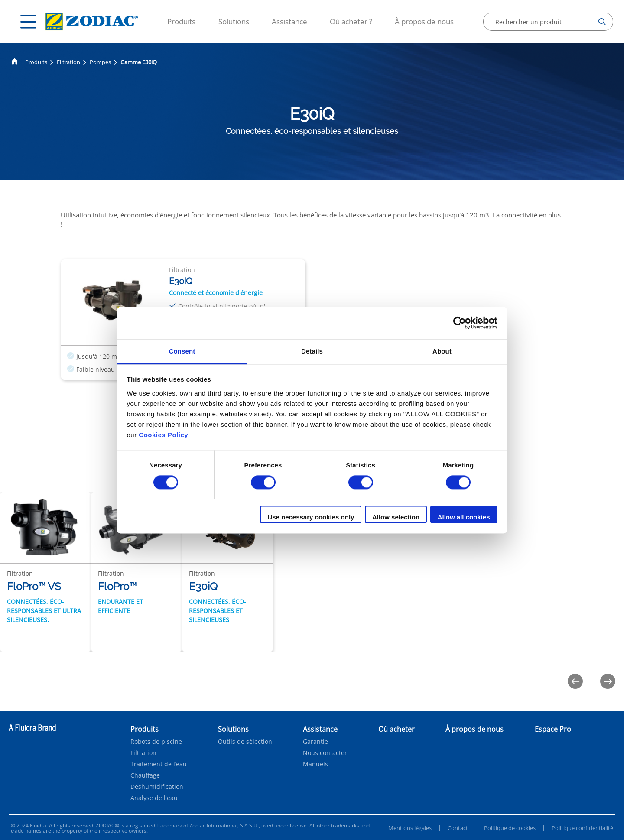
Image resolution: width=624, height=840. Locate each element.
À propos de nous (424, 21)
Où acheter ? (351, 21)
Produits (181, 21)
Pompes (100, 62)
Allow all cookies (464, 517)
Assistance (289, 21)
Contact (458, 828)
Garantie (315, 742)
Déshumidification (157, 787)
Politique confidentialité (582, 828)
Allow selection (396, 517)
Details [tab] (312, 351)
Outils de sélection (245, 742)
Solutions (234, 21)
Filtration (68, 62)
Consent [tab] (182, 351)
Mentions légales (410, 828)
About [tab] (442, 351)
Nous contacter (325, 753)
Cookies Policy (163, 435)
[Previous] (575, 681)
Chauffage (145, 775)
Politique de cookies (510, 828)
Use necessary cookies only (311, 517)
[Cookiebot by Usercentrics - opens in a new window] (460, 323)
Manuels (315, 764)
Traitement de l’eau (159, 764)
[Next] (608, 681)
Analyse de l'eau (154, 798)
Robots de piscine (156, 742)
